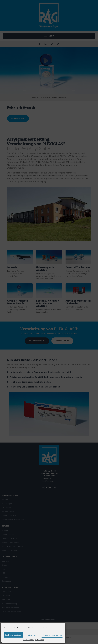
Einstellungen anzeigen (52, 635)
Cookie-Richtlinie (28, 640)
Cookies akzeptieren (14, 635)
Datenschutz (40, 640)
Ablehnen (32, 635)
